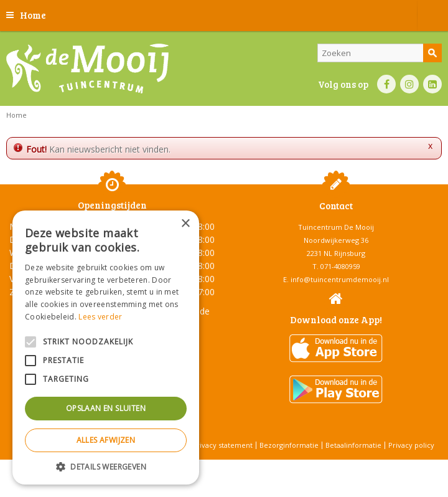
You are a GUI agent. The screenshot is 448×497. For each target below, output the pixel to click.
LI (432, 84)
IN (409, 84)
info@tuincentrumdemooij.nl (340, 279)
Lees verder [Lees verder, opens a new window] (100, 317)
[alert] (106, 348)
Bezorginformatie (289, 445)
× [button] (185, 224)
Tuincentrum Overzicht (255, 466)
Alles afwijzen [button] (106, 440)
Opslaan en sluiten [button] (106, 408)
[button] (106, 466)
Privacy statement (222, 445)
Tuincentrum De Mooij (336, 227)
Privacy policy (411, 445)
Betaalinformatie (353, 445)
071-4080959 (340, 266)
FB (386, 84)
